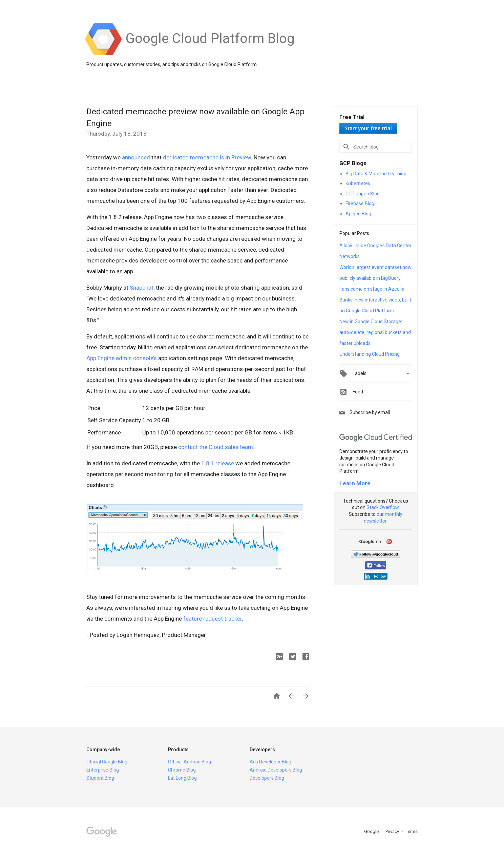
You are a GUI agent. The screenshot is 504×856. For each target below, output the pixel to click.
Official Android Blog (190, 762)
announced (136, 157)
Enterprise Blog (103, 770)
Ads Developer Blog (270, 762)
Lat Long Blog (182, 778)
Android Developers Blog (276, 770)
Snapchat (142, 288)
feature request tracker (213, 619)
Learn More (355, 483)
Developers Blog (267, 778)
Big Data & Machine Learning (376, 174)
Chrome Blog (182, 770)
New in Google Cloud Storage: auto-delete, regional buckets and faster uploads (375, 332)
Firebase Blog (360, 203)
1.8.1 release (218, 463)
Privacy (393, 831)
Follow (376, 566)
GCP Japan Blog (363, 194)
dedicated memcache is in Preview (207, 157)
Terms (412, 831)
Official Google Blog (107, 762)
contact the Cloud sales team (216, 447)
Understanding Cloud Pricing (370, 354)
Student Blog (100, 778)
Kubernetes (358, 183)
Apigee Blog (358, 214)
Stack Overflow (383, 507)
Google (372, 831)
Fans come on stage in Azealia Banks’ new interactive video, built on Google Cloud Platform (375, 300)
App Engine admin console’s (122, 358)
